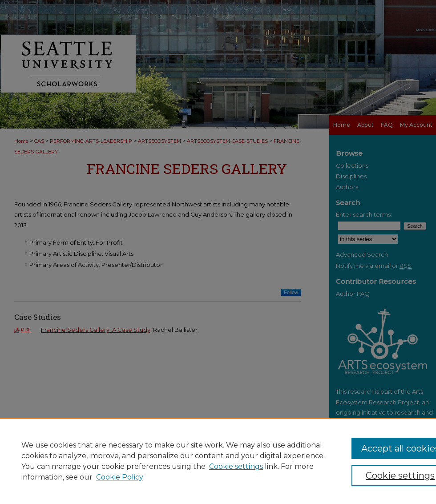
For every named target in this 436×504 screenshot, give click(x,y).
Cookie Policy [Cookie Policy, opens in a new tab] (120, 477)
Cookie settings (236, 466)
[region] (218, 461)
